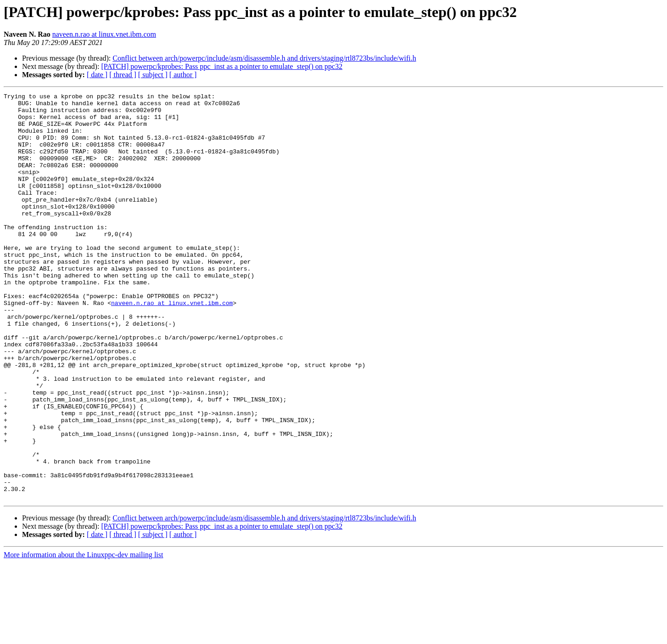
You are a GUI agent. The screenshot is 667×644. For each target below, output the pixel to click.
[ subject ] (153, 75)
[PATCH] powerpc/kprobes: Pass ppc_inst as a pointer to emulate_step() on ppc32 (222, 66)
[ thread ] (123, 75)
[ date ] (97, 75)
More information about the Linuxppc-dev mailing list (83, 636)
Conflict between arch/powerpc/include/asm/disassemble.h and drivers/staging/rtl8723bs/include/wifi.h (264, 58)
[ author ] (183, 75)
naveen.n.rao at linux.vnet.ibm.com (104, 34)
